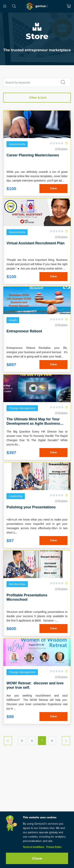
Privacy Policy (54, 847)
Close (37, 858)
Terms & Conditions (34, 847)
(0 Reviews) (61, 149)
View (53, 188)
